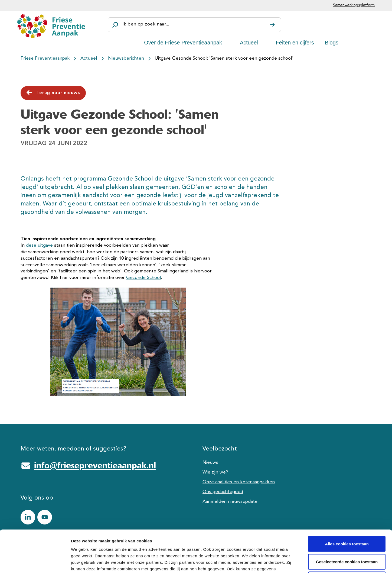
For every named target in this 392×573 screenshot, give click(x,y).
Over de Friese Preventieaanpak (183, 43)
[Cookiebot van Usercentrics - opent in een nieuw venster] (35, 562)
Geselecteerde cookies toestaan (347, 520)
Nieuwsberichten (126, 58)
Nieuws (210, 463)
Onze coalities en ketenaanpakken (239, 482)
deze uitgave (39, 245)
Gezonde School (144, 278)
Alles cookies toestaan (347, 502)
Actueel (249, 43)
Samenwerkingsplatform (354, 5)
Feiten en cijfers (295, 43)
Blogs (332, 43)
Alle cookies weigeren (347, 537)
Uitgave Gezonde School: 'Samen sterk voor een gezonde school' (224, 58)
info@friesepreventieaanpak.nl (95, 465)
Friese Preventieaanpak (45, 58)
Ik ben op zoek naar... (146, 24)
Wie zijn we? (215, 472)
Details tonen (293, 562)
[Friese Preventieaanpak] (51, 26)
